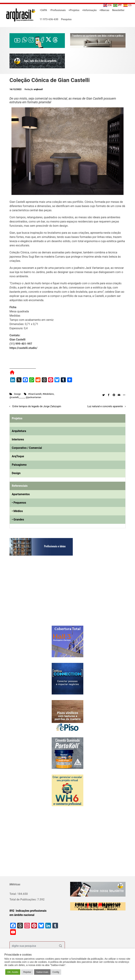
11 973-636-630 (49, 19)
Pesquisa (66, 19)
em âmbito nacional (22, 915)
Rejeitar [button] (27, 972)
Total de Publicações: (23, 899)
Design (17, 394)
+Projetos (74, 10)
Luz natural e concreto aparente (105, 406)
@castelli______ (17, 397)
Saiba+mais (42, 972)
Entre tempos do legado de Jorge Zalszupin (37, 406)
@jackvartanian (33, 397)
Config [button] (56, 972)
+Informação (89, 10)
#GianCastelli (35, 394)
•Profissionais (58, 10)
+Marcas (104, 10)
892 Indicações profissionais (28, 911)
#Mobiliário (48, 394)
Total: (13, 894)
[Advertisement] (31, 594)
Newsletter (118, 10)
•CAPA (43, 10)
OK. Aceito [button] (13, 972)
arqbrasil (38, 89)
